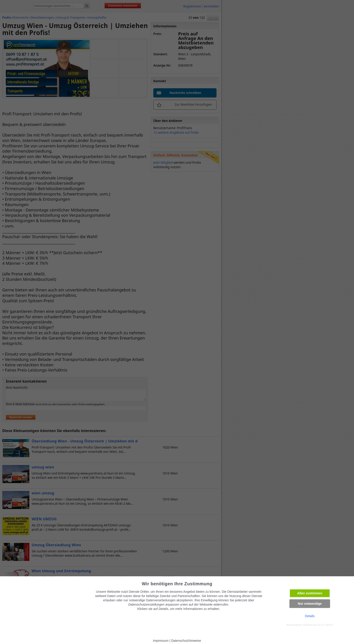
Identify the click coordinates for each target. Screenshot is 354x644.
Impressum (161, 641)
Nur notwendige (310, 604)
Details (310, 616)
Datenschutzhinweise (186, 641)
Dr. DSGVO (327, 625)
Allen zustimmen (310, 593)
